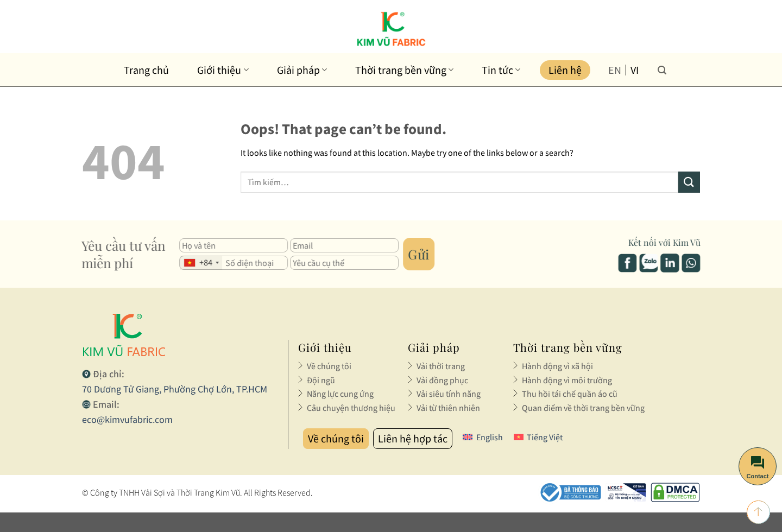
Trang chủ (146, 70)
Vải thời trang (441, 366)
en (615, 70)
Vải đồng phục (442, 380)
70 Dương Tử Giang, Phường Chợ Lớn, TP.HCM (175, 389)
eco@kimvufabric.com (127, 419)
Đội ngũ (321, 380)
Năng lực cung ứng (340, 394)
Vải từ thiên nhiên (448, 408)
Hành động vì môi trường (567, 380)
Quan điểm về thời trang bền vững (583, 408)
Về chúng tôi (329, 366)
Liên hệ (565, 70)
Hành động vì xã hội (557, 366)
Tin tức (501, 70)
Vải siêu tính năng (449, 394)
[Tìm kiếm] (662, 70)
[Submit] (689, 182)
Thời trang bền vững (404, 70)
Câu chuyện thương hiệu (351, 408)
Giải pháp (302, 70)
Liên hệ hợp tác (413, 438)
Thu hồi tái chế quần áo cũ (570, 394)
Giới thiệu (223, 70)
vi (635, 70)
